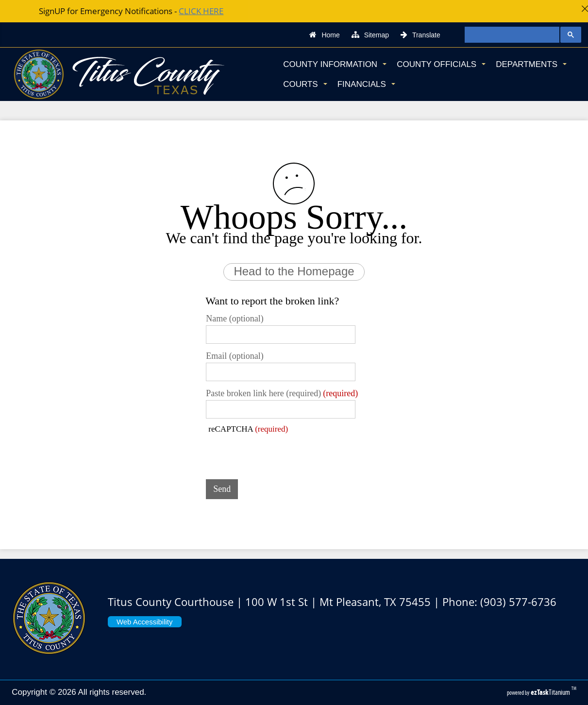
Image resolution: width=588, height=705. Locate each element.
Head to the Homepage (294, 271)
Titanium (551, 692)
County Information (335, 64)
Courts (305, 84)
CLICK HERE (201, 11)
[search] (508, 35)
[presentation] (280, 453)
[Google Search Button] (571, 35)
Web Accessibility (145, 622)
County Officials (441, 64)
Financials (366, 84)
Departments (531, 64)
